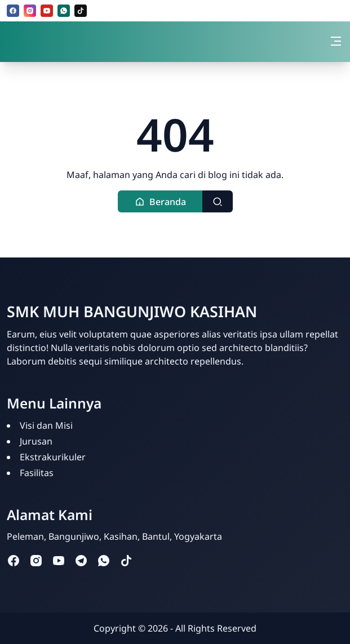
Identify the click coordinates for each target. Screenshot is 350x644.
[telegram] (81, 560)
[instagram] (30, 11)
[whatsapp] (64, 11)
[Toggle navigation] (336, 41)
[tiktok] (81, 11)
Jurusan (36, 441)
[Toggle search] (218, 201)
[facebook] (13, 11)
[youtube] (47, 11)
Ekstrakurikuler (53, 457)
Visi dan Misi (46, 425)
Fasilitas (37, 473)
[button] (160, 201)
